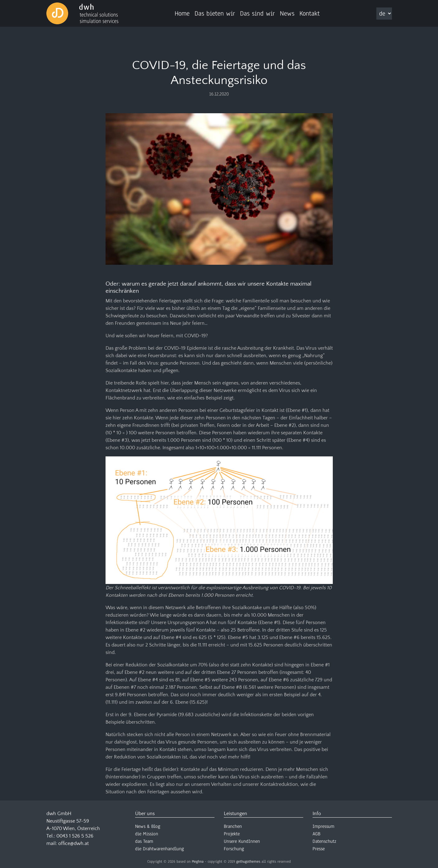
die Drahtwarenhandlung (160, 849)
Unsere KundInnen (242, 841)
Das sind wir (257, 13)
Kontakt (310, 13)
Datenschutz (324, 841)
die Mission (147, 834)
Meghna (198, 861)
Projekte (232, 834)
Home (182, 13)
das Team (144, 841)
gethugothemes (248, 861)
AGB (316, 834)
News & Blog (148, 826)
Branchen (233, 826)
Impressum (323, 826)
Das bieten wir (215, 13)
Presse (319, 849)
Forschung (234, 849)
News (287, 13)
